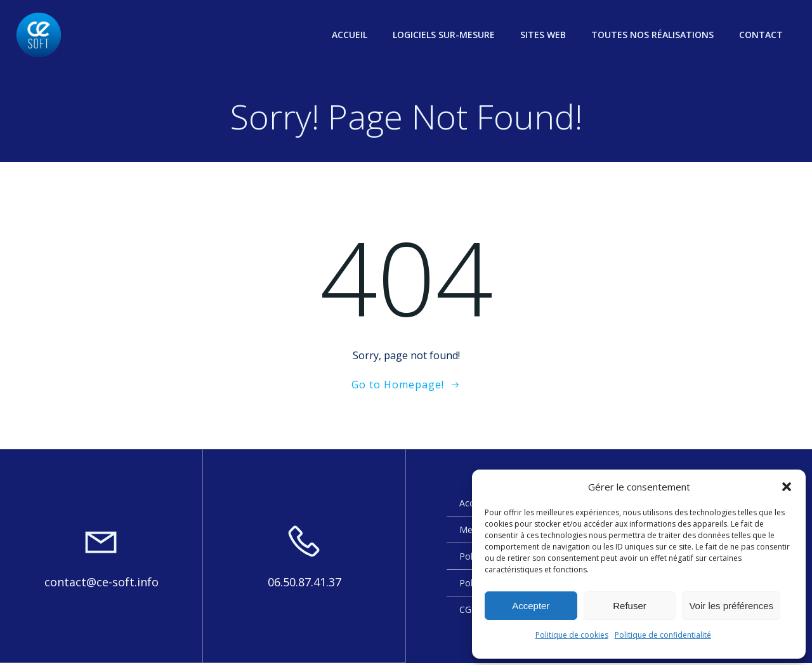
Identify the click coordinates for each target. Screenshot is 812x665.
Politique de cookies (572, 635)
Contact (762, 35)
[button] (787, 487)
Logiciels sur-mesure (445, 35)
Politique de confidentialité (663, 635)
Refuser (630, 606)
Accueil (351, 35)
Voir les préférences (731, 606)
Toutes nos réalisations (654, 35)
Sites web (544, 35)
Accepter (531, 606)
